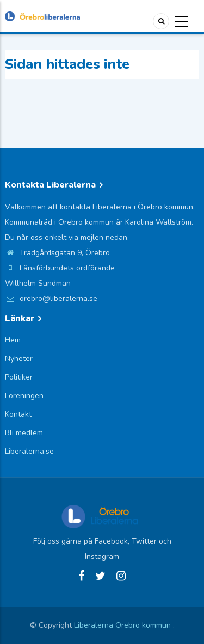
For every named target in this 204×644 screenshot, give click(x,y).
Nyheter (19, 359)
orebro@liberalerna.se (51, 299)
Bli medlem (24, 433)
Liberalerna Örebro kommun (123, 625)
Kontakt (18, 414)
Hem (13, 340)
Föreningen (24, 396)
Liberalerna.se (29, 451)
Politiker (19, 377)
